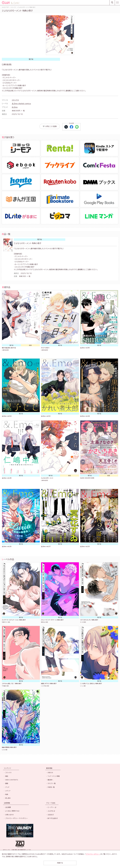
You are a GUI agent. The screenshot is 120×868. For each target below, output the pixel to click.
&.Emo (15, 107)
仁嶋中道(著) (7, 64)
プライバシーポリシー (93, 854)
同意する (60, 863)
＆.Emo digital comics (21, 104)
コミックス (15, 100)
